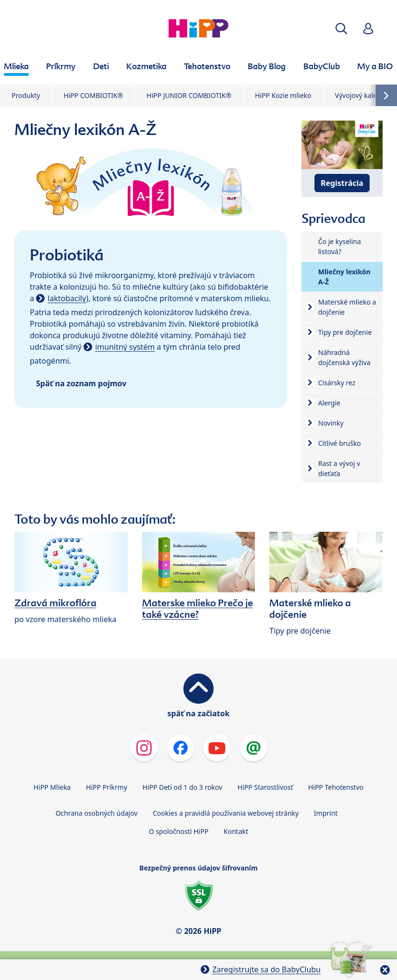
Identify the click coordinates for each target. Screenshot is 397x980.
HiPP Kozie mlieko (283, 95)
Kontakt (236, 831)
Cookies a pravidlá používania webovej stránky (226, 813)
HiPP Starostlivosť (265, 787)
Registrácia (342, 183)
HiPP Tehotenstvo (336, 787)
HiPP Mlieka (52, 787)
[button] (341, 29)
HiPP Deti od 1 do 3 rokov (182, 787)
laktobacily (67, 298)
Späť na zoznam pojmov (81, 383)
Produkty (26, 95)
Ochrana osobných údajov (97, 813)
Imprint (326, 813)
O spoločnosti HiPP (179, 831)
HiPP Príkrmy (107, 787)
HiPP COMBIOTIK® (93, 95)
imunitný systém (125, 347)
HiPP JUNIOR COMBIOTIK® (189, 95)
